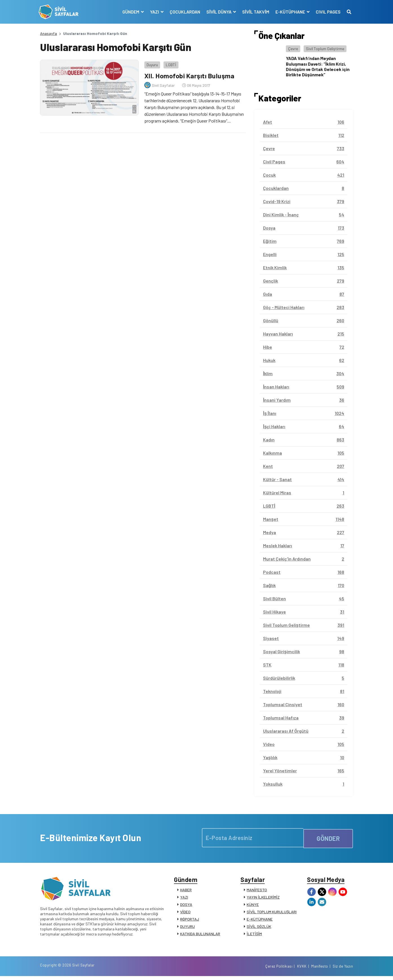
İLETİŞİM (254, 935)
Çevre (293, 49)
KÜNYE (253, 906)
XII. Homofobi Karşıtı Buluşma (189, 74)
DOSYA (186, 906)
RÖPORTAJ (190, 920)
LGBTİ (170, 63)
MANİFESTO (257, 891)
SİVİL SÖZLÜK (259, 928)
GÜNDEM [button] (130, 12)
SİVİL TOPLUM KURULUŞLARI (272, 913)
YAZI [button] (154, 12)
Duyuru (151, 63)
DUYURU (187, 928)
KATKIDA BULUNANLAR (200, 935)
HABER (186, 891)
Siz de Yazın (343, 970)
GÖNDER (328, 838)
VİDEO (185, 913)
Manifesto (320, 970)
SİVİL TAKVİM (254, 12)
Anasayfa (48, 33)
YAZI (184, 898)
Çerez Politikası (279, 970)
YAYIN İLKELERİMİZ (263, 898)
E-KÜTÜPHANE (260, 920)
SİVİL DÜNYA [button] (218, 12)
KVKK (302, 970)
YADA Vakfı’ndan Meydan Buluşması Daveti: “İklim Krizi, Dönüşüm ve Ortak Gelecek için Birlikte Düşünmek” (318, 66)
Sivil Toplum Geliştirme (325, 49)
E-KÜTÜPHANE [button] (289, 12)
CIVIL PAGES (327, 12)
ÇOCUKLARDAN (184, 12)
